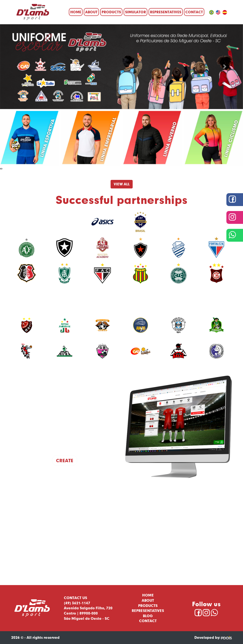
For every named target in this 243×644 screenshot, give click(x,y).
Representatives (166, 12)
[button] (18, 67)
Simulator (136, 12)
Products (111, 12)
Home (76, 12)
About (91, 12)
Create (65, 460)
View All (122, 184)
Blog (148, 616)
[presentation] (1, 168)
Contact (194, 12)
